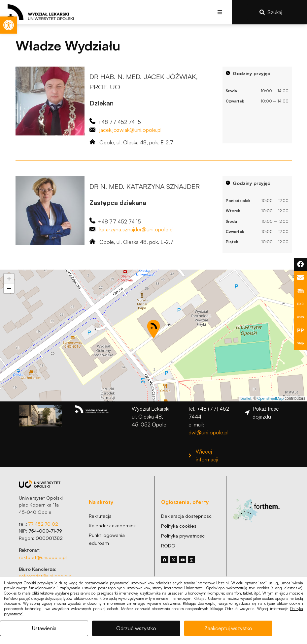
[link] (9, 25)
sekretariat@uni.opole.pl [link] (46, 576)
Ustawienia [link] (44, 628)
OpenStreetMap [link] (271, 398)
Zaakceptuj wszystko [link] (228, 628)
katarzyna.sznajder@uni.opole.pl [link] (136, 229)
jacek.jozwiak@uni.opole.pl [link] (130, 130)
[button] (220, 12)
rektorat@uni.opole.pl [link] (43, 557)
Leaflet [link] (246, 398)
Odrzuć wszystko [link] (136, 628)
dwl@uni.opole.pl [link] (208, 432)
